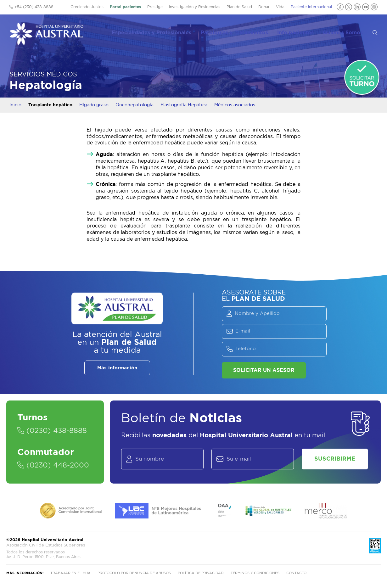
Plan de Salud (239, 7)
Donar (264, 7)
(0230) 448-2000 (53, 465)
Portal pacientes (125, 7)
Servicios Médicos (43, 75)
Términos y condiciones (255, 573)
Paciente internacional (311, 7)
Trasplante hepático (50, 105)
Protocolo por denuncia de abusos (134, 573)
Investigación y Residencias (195, 7)
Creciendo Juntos (87, 7)
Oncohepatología (135, 105)
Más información (117, 368)
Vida (280, 7)
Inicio (15, 105)
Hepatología (46, 85)
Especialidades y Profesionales (159, 32)
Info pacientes (300, 32)
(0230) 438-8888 (52, 431)
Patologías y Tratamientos (240, 32)
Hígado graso (94, 105)
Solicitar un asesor (264, 370)
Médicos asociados (235, 105)
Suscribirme (335, 459)
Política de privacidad (201, 573)
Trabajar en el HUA (70, 573)
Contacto (296, 573)
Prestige (155, 7)
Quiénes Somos (347, 32)
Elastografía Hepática (184, 105)
